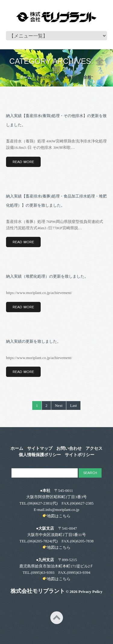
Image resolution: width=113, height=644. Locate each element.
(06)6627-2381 (39, 503)
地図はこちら (59, 516)
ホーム (25, 77)
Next (59, 405)
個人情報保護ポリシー (40, 455)
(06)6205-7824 (39, 541)
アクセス (94, 449)
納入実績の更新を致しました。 (33, 341)
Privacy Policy (90, 592)
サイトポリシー (80, 455)
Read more (23, 162)
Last (73, 405)
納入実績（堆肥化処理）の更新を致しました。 (47, 276)
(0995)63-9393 (42, 572)
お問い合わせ (69, 449)
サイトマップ (40, 449)
